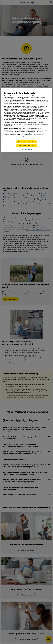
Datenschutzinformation (11, 136)
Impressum (25, 136)
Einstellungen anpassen (26, 150)
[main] (26, 120)
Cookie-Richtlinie (33, 134)
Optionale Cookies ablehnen (26, 146)
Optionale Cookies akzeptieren (27, 142)
